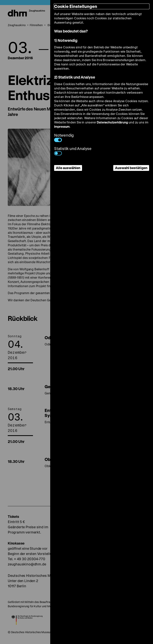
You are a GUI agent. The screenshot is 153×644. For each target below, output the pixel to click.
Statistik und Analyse (73, 151)
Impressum (62, 126)
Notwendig (64, 137)
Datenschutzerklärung (112, 122)
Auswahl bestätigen (131, 168)
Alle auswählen (68, 168)
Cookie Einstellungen (76, 6)
